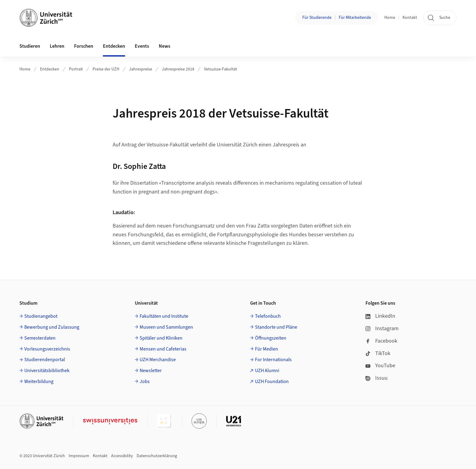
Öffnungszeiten (271, 338)
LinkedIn (380, 316)
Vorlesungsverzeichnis (47, 349)
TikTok (378, 353)
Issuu (377, 378)
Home (390, 18)
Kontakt (410, 18)
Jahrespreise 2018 (178, 69)
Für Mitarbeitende (355, 18)
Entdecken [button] (114, 46)
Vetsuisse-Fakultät (221, 69)
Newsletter (151, 371)
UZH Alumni (267, 371)
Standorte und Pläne (276, 327)
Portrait (76, 69)
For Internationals (273, 360)
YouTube (380, 366)
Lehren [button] (57, 46)
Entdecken (50, 69)
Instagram (382, 329)
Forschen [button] (84, 46)
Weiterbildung (39, 382)
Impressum (79, 456)
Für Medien (267, 349)
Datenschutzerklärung (157, 456)
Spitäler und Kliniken (161, 338)
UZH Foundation (272, 382)
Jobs (145, 382)
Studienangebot (41, 316)
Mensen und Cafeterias (163, 349)
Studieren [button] (30, 46)
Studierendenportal (45, 360)
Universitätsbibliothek (47, 371)
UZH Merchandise (158, 360)
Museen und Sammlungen (166, 327)
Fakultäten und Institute (164, 316)
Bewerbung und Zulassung (52, 327)
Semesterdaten (40, 338)
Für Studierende (317, 18)
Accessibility (122, 456)
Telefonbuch (268, 316)
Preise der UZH (106, 69)
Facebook (381, 341)
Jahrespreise (141, 69)
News (165, 46)
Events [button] (142, 46)
